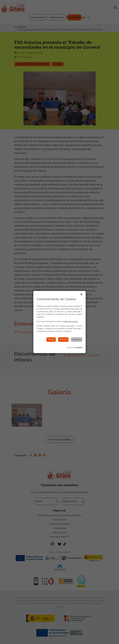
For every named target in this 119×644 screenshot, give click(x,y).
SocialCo (79, 348)
